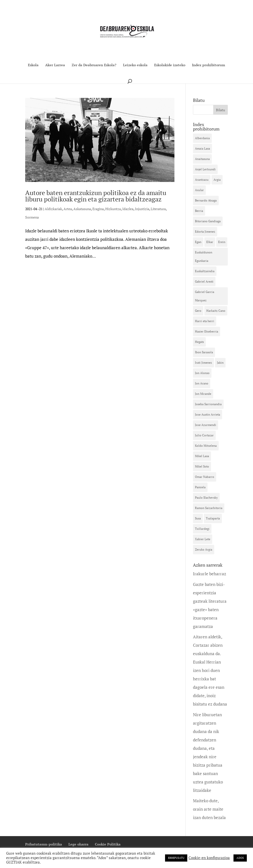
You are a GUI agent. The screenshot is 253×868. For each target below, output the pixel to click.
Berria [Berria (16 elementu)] (199, 211)
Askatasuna (82, 209)
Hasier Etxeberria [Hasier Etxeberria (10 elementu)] (207, 331)
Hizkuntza (113, 209)
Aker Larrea (55, 65)
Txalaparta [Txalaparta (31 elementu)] (213, 518)
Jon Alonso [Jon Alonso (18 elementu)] (202, 373)
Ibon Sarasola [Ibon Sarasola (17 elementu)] (204, 352)
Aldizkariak (53, 209)
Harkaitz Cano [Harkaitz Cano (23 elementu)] (216, 311)
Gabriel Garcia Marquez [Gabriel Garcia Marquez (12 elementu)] (205, 296)
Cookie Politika (108, 844)
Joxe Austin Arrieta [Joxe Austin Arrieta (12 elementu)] (208, 414)
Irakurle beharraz (210, 574)
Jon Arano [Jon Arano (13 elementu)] (202, 383)
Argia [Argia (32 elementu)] (217, 180)
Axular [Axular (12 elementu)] (199, 190)
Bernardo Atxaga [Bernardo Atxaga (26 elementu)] (206, 200)
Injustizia (142, 209)
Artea (68, 209)
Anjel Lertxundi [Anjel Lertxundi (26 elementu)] (205, 169)
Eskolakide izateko (170, 65)
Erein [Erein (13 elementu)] (222, 242)
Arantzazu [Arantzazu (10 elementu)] (202, 180)
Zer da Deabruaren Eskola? (94, 65)
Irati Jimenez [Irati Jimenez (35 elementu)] (203, 363)
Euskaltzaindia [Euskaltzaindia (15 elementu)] (205, 271)
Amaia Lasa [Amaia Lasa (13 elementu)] (202, 148)
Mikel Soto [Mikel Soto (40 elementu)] (202, 466)
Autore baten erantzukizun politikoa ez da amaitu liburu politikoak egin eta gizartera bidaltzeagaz (96, 196)
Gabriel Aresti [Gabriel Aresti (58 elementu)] (204, 281)
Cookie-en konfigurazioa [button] (209, 858)
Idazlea (128, 209)
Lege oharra (78, 844)
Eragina (98, 209)
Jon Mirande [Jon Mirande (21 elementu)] (203, 394)
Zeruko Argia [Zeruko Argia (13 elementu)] (204, 549)
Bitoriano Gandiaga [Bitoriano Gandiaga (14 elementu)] (208, 221)
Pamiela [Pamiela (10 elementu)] (200, 487)
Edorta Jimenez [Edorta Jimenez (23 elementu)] (205, 232)
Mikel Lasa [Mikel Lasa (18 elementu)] (202, 456)
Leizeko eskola (135, 65)
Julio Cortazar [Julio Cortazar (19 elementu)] (204, 435)
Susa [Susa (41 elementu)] (198, 518)
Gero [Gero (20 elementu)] (198, 311)
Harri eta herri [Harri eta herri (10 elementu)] (205, 321)
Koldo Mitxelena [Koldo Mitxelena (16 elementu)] (206, 446)
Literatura (158, 209)
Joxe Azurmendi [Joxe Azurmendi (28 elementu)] (206, 425)
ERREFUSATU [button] (176, 858)
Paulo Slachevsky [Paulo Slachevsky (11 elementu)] (206, 498)
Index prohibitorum (209, 65)
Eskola (33, 65)
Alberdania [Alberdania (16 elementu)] (202, 138)
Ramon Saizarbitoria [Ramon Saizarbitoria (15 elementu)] (209, 508)
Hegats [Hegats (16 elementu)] (199, 342)
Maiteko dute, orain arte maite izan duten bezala (209, 809)
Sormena (32, 217)
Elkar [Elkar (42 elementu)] (210, 242)
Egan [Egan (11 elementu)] (198, 242)
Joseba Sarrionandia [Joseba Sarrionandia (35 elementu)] (208, 404)
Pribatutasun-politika (44, 844)
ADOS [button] (240, 858)
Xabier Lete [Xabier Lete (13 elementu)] (203, 539)
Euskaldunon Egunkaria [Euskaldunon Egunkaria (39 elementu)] (204, 256)
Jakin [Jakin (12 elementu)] (220, 363)
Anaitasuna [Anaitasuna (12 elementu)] (202, 159)
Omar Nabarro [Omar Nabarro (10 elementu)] (205, 477)
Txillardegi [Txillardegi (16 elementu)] (202, 529)
